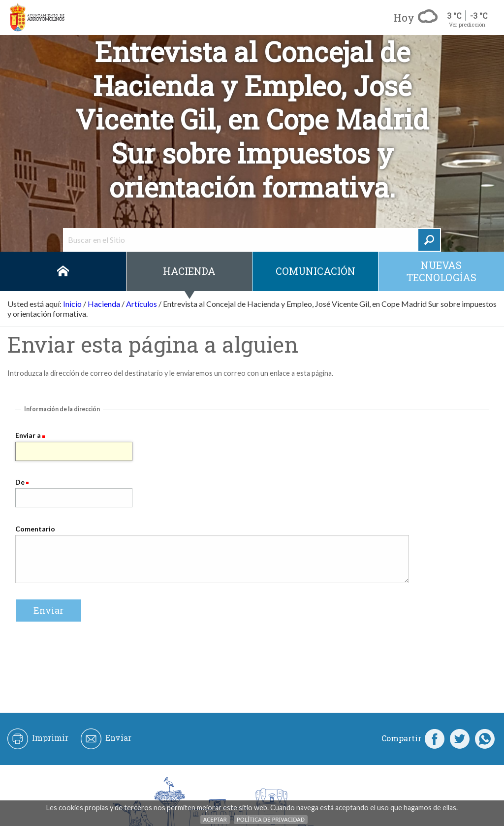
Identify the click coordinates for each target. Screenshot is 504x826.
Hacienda (189, 271)
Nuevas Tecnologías (441, 271)
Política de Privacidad (271, 819)
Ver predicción (467, 24)
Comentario (35, 529)
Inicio (63, 271)
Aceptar (215, 819)
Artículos (142, 304)
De (20, 482)
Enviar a (28, 435)
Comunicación (315, 271)
